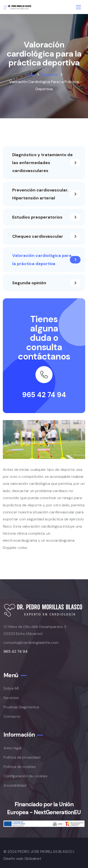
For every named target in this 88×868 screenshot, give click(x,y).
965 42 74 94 (44, 395)
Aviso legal (12, 748)
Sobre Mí (11, 688)
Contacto (12, 716)
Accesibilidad (15, 785)
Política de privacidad (22, 757)
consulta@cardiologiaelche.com (31, 643)
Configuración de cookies (25, 776)
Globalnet (33, 859)
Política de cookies (20, 767)
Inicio (30, 75)
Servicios (50, 75)
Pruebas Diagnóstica (21, 707)
